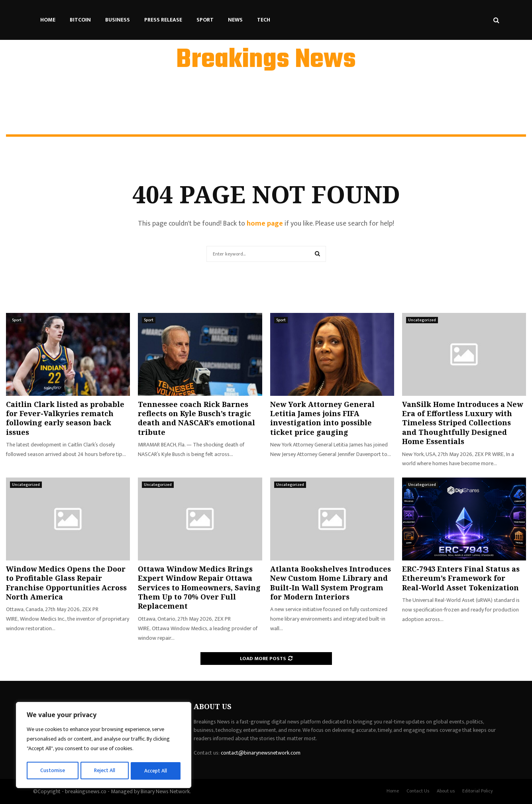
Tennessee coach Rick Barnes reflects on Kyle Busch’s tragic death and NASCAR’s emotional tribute (196, 418)
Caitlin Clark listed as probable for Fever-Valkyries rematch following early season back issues (65, 418)
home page (265, 224)
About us (446, 791)
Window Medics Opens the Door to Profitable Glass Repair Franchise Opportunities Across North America (66, 583)
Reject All (105, 771)
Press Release (163, 20)
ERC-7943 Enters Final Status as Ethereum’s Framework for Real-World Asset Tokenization (461, 578)
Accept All (156, 771)
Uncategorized (422, 320)
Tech (264, 20)
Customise (52, 771)
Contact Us (418, 791)
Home (48, 20)
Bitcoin (80, 20)
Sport (205, 20)
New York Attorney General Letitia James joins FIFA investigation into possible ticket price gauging (322, 418)
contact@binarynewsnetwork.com (261, 753)
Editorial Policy (478, 791)
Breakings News (266, 60)
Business (118, 20)
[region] (104, 746)
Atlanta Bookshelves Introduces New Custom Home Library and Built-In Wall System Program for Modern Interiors (331, 583)
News (235, 20)
